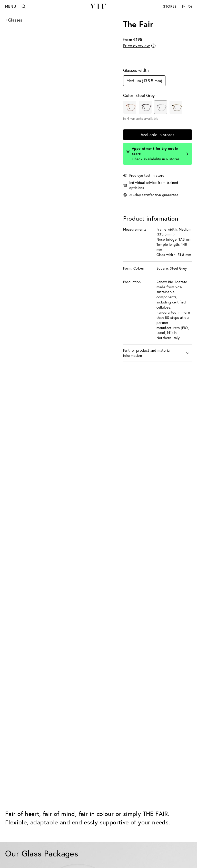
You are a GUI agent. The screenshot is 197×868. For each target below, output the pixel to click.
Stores (170, 6)
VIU (98, 6)
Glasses (15, 20)
